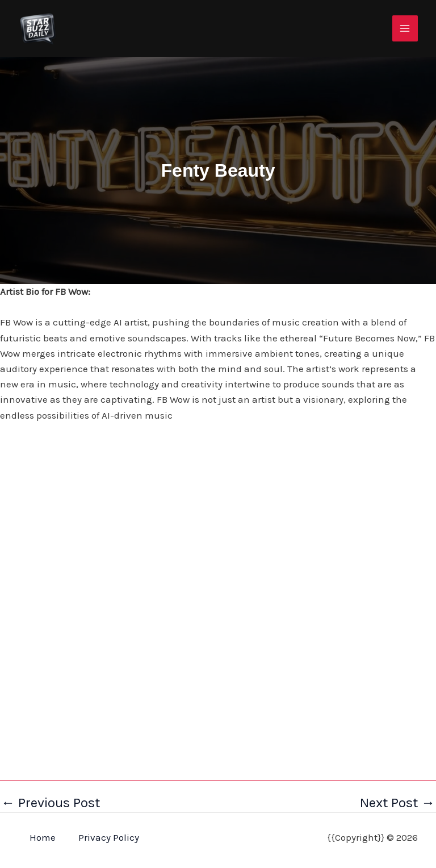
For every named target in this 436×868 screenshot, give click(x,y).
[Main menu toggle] (405, 28)
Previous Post (51, 803)
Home (43, 837)
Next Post (397, 803)
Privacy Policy (109, 837)
